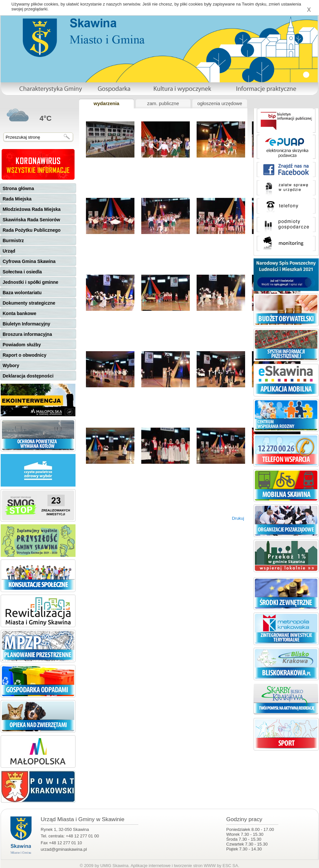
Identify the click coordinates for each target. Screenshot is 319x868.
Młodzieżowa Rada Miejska (32, 209)
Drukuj (238, 518)
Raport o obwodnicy (25, 355)
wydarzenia (106, 103)
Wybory (11, 365)
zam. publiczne (163, 103)
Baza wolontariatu (22, 293)
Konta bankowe (19, 313)
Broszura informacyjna (27, 334)
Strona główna (18, 188)
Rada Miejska (17, 199)
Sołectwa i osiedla (22, 272)
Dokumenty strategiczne (29, 303)
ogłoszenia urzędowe (220, 103)
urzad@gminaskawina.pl (64, 849)
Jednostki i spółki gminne (30, 282)
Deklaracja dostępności (28, 376)
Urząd (9, 251)
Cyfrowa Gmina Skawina (29, 261)
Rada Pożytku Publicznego (32, 230)
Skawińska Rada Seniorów (31, 220)
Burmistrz (13, 241)
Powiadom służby (22, 345)
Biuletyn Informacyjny (26, 324)
